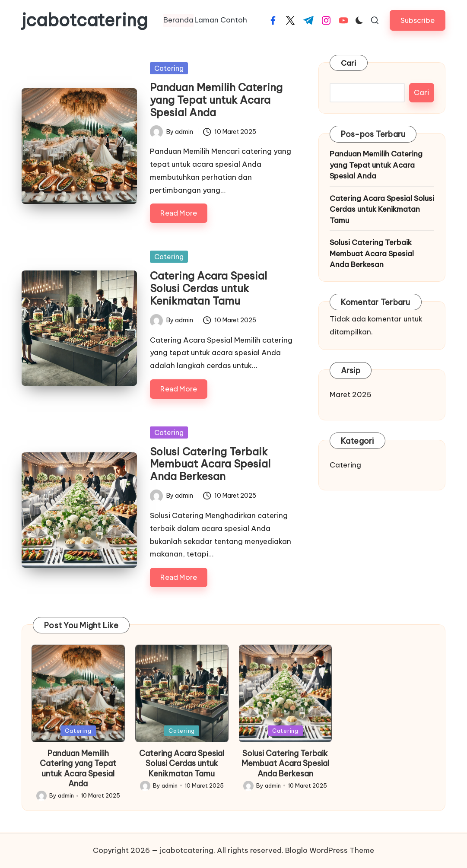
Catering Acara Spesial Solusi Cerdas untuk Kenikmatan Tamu (208, 288)
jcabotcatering (85, 20)
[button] (418, 20)
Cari (349, 63)
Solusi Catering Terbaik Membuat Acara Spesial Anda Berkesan (210, 464)
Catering (169, 68)
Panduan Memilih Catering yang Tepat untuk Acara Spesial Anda (216, 100)
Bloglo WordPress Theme (330, 850)
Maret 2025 (351, 394)
